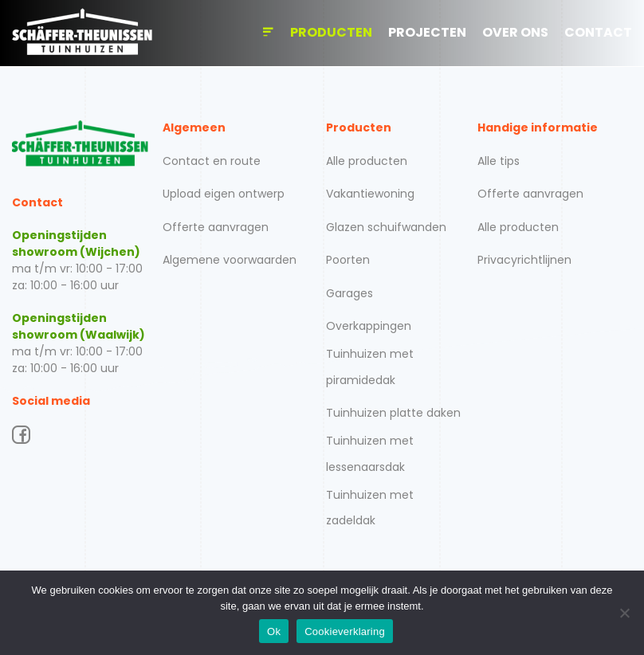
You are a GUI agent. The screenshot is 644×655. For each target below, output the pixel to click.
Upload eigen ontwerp (224, 194)
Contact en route (212, 161)
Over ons (515, 32)
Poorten (348, 260)
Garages (349, 293)
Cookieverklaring (345, 631)
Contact (598, 32)
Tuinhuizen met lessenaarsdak (370, 453)
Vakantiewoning (370, 194)
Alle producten (367, 161)
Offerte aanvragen (216, 227)
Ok (274, 631)
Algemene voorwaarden (230, 260)
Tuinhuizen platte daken (393, 413)
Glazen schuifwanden (386, 227)
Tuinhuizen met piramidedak (370, 367)
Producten (331, 32)
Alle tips (499, 161)
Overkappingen (369, 326)
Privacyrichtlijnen (524, 260)
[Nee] (624, 613)
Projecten (427, 32)
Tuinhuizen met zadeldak (370, 508)
